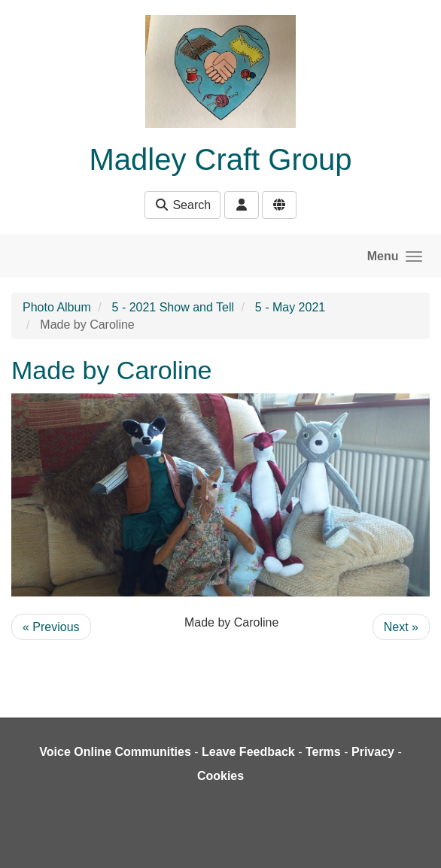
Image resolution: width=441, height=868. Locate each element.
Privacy (373, 752)
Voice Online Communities (115, 752)
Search (182, 205)
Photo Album (57, 307)
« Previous (51, 627)
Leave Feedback (248, 752)
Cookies (220, 776)
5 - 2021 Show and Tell (173, 307)
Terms (323, 752)
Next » (401, 627)
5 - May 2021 (290, 307)
